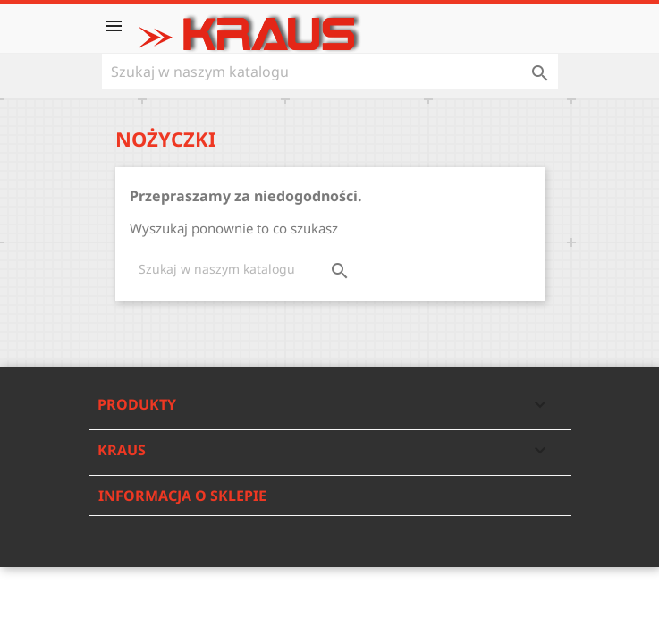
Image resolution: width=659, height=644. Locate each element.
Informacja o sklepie (182, 496)
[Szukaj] (330, 72)
